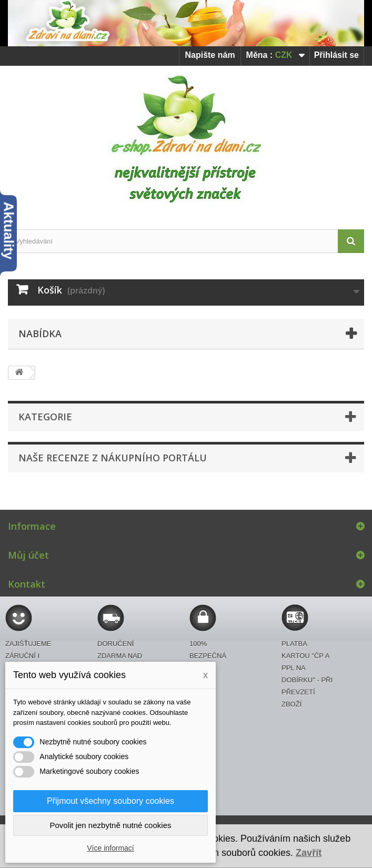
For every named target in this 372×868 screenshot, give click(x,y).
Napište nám (210, 55)
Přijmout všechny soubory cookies (110, 801)
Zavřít (309, 853)
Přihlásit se (336, 55)
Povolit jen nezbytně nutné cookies (111, 825)
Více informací (110, 848)
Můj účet (28, 555)
